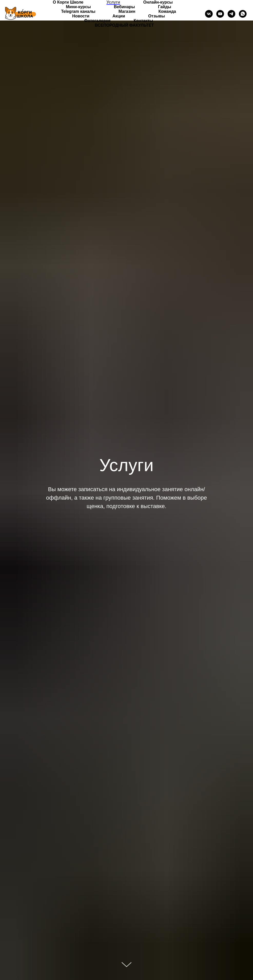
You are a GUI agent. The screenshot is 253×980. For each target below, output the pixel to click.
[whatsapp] (243, 14)
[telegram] (231, 14)
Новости (81, 16)
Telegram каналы (78, 11)
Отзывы (156, 16)
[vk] (209, 14)
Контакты (143, 21)
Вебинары (124, 7)
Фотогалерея (97, 21)
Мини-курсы (78, 7)
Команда (167, 11)
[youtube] (220, 14)
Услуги (113, 2)
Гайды (165, 7)
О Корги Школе (68, 2)
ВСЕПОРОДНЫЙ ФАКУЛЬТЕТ (124, 25)
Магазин (127, 11)
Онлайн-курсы (158, 2)
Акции (119, 16)
